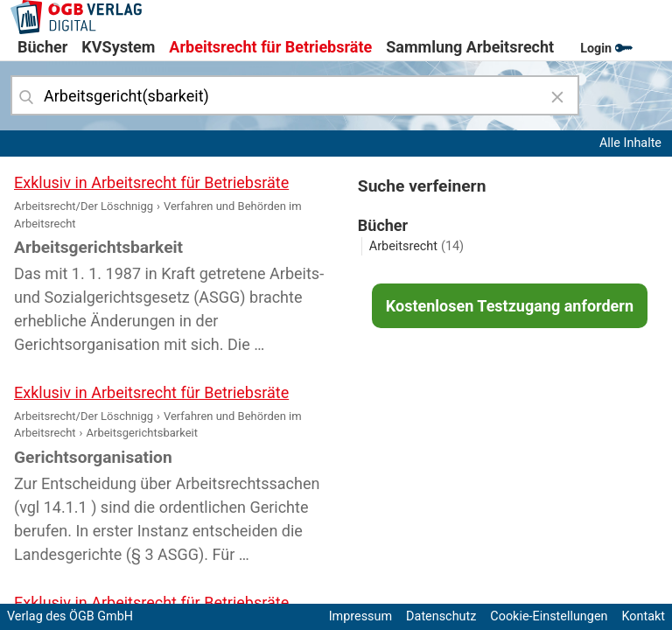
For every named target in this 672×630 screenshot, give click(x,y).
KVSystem (118, 47)
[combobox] (295, 95)
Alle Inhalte (630, 143)
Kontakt (643, 616)
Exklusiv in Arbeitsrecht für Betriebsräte (151, 182)
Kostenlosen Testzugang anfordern (510, 306)
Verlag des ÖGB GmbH (70, 616)
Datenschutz (441, 616)
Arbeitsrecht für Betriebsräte (270, 47)
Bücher (42, 47)
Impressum (360, 616)
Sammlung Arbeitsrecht (470, 47)
